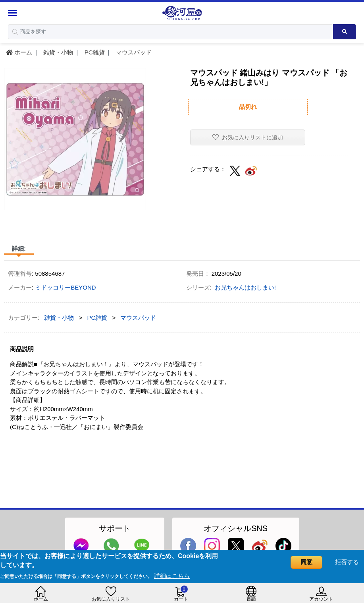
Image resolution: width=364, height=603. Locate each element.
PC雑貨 (94, 52)
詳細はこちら (172, 576)
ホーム (19, 52)
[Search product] (345, 32)
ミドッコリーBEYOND (65, 287)
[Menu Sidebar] (13, 13)
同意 (306, 562)
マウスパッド (133, 52)
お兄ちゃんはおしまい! (245, 287)
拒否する (347, 562)
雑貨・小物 (57, 52)
